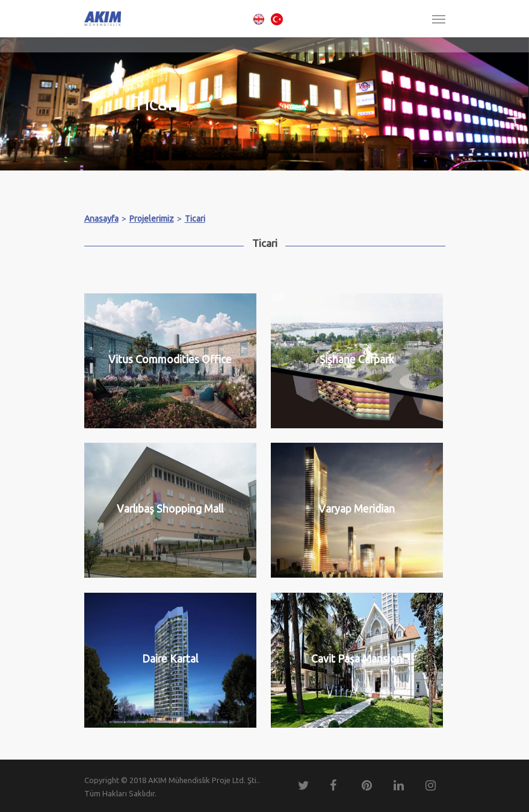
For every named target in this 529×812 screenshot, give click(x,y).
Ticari (195, 219)
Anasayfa (101, 219)
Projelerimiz (152, 219)
